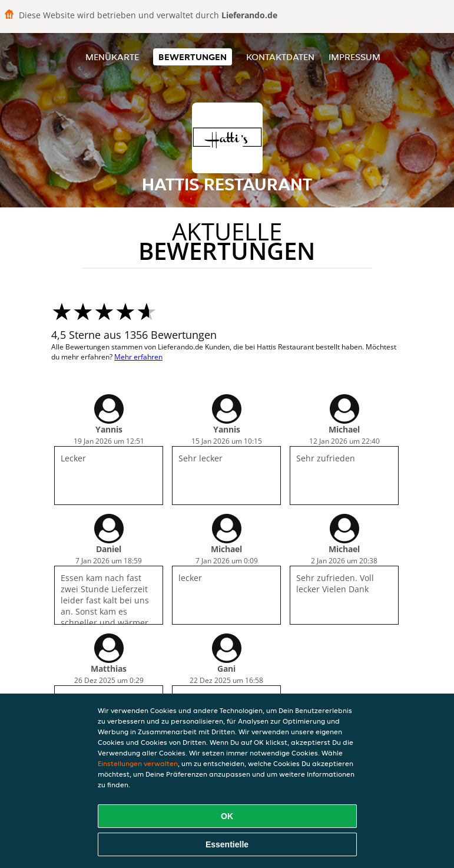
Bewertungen (193, 57)
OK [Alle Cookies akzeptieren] (227, 816)
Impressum (354, 57)
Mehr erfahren (138, 357)
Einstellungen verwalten (138, 763)
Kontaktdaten (280, 57)
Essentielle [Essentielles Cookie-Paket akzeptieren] (227, 844)
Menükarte (112, 57)
